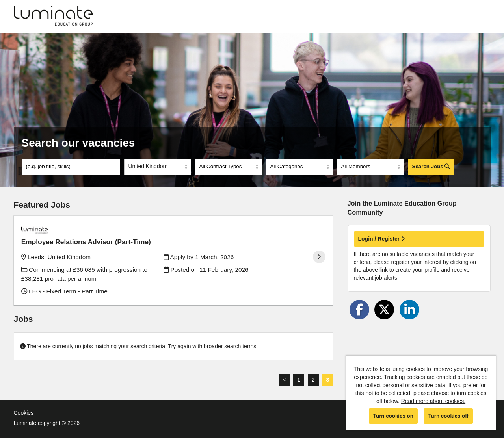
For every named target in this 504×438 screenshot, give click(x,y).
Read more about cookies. (433, 401)
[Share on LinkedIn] (409, 310)
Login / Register (382, 239)
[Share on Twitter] (384, 310)
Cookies (24, 403)
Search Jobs (431, 166)
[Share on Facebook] (359, 310)
